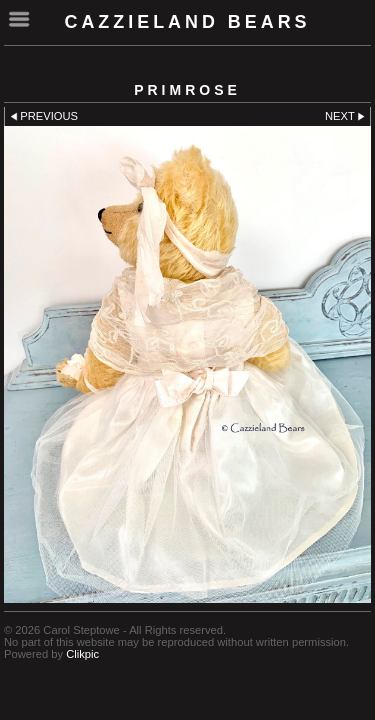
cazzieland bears (187, 22)
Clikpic (82, 654)
